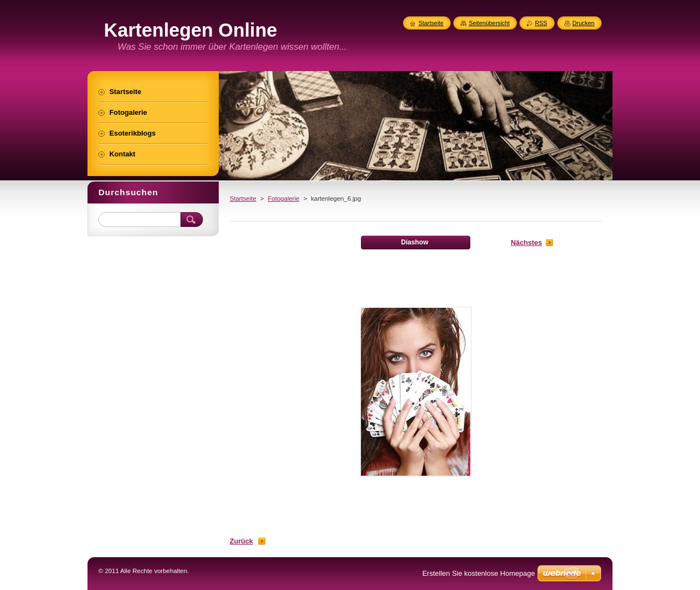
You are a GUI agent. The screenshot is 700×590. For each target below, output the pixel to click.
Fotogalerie (284, 198)
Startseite (243, 198)
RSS (541, 23)
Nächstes (526, 243)
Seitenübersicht (489, 23)
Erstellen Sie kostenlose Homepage (479, 573)
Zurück (241, 541)
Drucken (584, 23)
